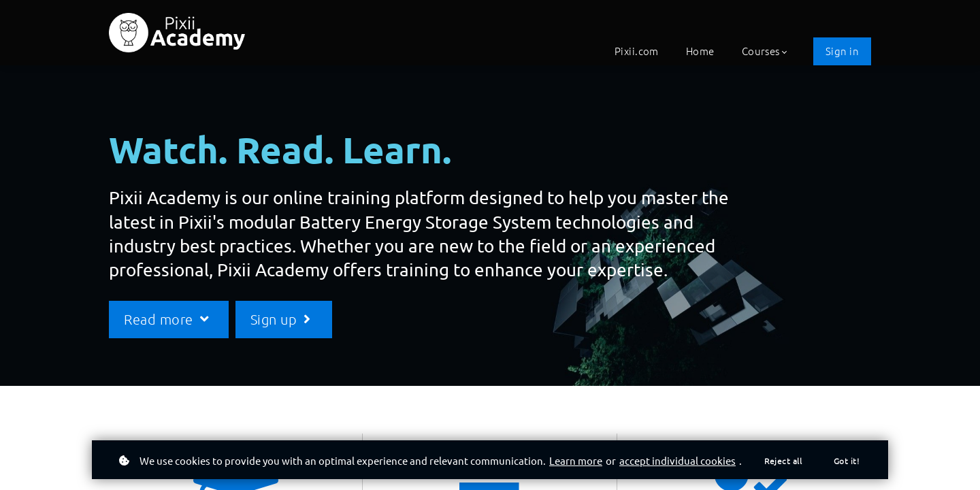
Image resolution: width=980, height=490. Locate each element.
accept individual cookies (677, 460)
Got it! (847, 461)
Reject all (783, 461)
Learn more (576, 460)
